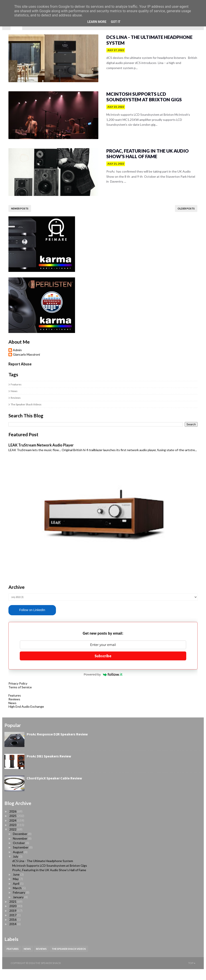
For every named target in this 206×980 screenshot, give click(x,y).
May (16, 890)
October (19, 854)
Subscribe (103, 667)
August (18, 863)
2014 (13, 935)
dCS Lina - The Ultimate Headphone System (145, 37)
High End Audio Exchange (20, 718)
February (19, 903)
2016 (13, 930)
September (21, 858)
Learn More (97, 22)
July (16, 867)
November (20, 849)
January (19, 908)
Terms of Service (14, 698)
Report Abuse (14, 367)
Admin (11, 353)
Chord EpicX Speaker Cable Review (54, 789)
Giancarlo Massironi (20, 357)
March (18, 899)
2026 (13, 822)
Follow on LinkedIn (26, 621)
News (8, 394)
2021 (13, 912)
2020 (13, 917)
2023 (13, 836)
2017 (13, 926)
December (20, 845)
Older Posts (192, 211)
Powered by (103, 685)
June (17, 885)
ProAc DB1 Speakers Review (49, 767)
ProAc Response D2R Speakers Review (57, 745)
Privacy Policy (12, 694)
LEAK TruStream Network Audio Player (35, 448)
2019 (13, 921)
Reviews (9, 400)
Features (10, 387)
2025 (13, 827)
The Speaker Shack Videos (20, 407)
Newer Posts (14, 211)
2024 (13, 831)
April (16, 894)
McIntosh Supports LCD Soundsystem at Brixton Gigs (143, 98)
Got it (116, 22)
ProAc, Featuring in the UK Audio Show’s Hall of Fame (143, 155)
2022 (13, 840)
